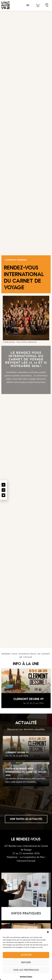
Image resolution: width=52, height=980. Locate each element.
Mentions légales (26, 976)
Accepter (26, 955)
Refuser (26, 963)
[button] (48, 932)
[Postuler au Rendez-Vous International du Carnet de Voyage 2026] (26, 775)
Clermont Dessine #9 (29, 700)
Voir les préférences (26, 970)
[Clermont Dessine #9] (26, 749)
